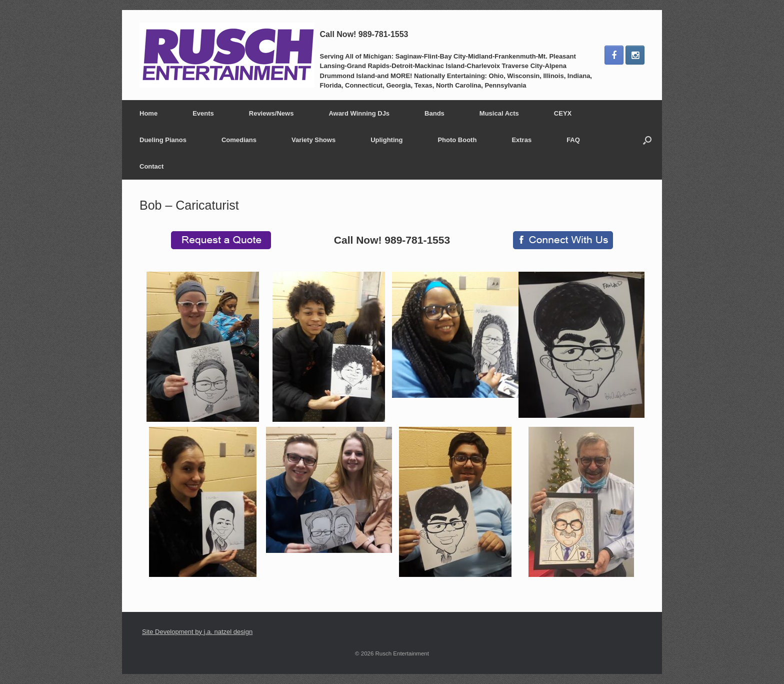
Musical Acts (499, 113)
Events (203, 113)
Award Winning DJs (359, 113)
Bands (434, 113)
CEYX (563, 113)
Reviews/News (271, 113)
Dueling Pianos (163, 140)
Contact (151, 166)
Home (148, 113)
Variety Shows (313, 140)
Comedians (239, 140)
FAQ (573, 140)
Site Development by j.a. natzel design (197, 632)
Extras (521, 140)
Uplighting (386, 140)
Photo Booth (457, 140)
